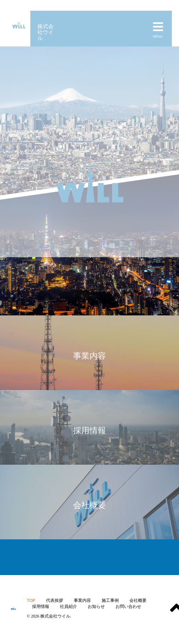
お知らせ (96, 606)
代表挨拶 (55, 600)
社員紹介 (68, 606)
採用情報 (41, 606)
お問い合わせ (128, 606)
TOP (31, 600)
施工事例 (110, 600)
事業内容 (82, 600)
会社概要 (138, 600)
